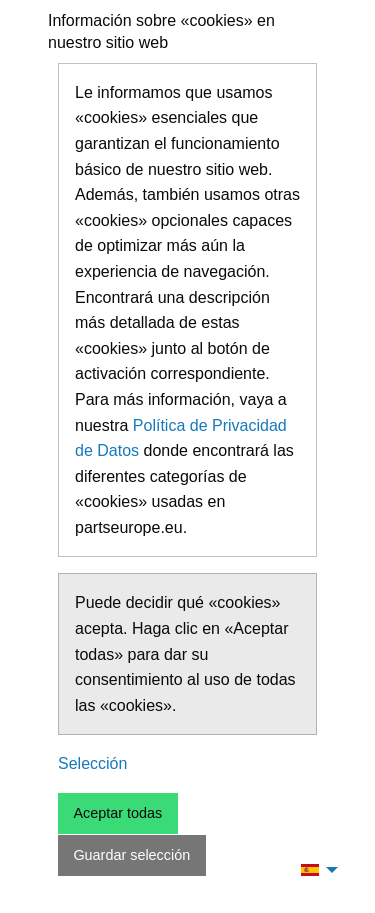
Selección (92, 763)
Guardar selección (131, 855)
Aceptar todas (117, 813)
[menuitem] (314, 869)
